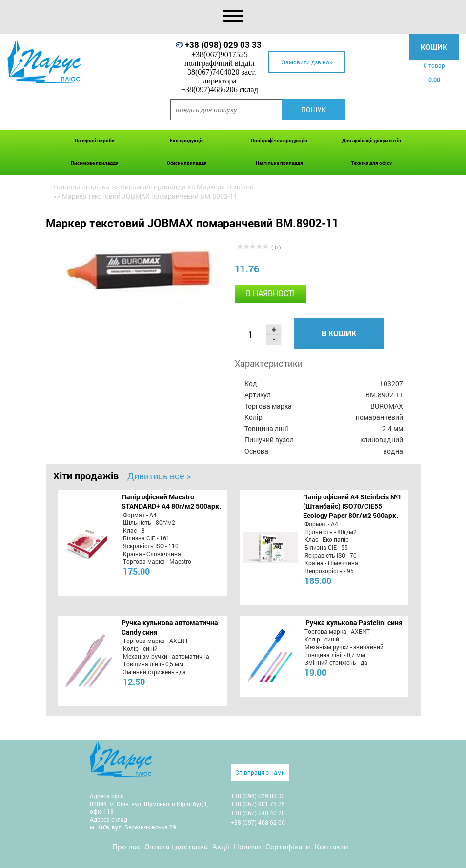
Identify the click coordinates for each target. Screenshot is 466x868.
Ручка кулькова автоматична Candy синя (170, 627)
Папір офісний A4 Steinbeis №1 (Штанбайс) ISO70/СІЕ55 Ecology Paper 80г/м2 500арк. (352, 506)
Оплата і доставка (176, 847)
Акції (221, 847)
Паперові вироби (95, 140)
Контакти (332, 847)
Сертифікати (288, 847)
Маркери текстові (225, 187)
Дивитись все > (159, 476)
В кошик (339, 333)
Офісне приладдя (187, 163)
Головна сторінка (81, 187)
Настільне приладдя (279, 163)
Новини (247, 847)
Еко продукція (187, 140)
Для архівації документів (372, 140)
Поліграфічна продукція (279, 140)
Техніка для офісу (372, 163)
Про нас (126, 847)
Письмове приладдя (95, 163)
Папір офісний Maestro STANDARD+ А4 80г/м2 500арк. (171, 501)
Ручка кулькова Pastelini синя (354, 623)
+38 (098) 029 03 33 (223, 45)
